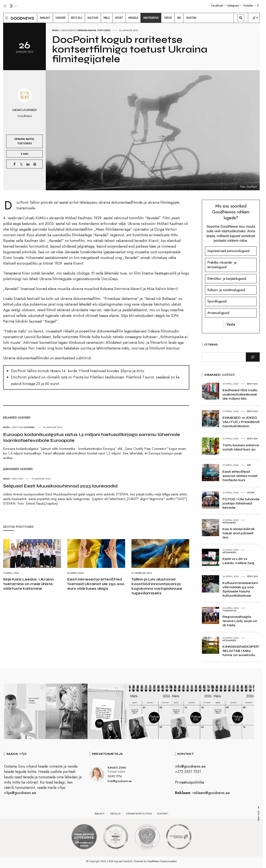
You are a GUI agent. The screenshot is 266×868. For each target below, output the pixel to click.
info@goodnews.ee (190, 767)
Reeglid (115, 814)
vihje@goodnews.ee (20, 793)
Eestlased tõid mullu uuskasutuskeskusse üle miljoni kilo (240, 394)
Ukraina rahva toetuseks (94, 30)
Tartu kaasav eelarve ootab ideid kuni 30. (241, 447)
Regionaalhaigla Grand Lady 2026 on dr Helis (240, 621)
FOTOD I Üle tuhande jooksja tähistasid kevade (241, 503)
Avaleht (100, 814)
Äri (249, 465)
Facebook (217, 5)
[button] (6, 18)
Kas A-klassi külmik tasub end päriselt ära (239, 533)
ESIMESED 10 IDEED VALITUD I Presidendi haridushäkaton (241, 422)
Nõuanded (229, 523)
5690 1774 (115, 777)
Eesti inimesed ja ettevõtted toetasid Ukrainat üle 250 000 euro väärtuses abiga (96, 584)
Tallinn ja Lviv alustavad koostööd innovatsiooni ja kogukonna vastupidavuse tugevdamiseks (157, 586)
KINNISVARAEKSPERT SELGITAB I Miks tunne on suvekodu (242, 651)
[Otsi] (253, 357)
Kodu (55, 30)
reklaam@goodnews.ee (211, 793)
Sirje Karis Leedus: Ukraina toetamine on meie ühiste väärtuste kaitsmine (28, 584)
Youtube (248, 5)
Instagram (233, 5)
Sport (251, 492)
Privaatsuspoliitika (189, 783)
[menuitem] (45, 18)
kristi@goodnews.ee (120, 781)
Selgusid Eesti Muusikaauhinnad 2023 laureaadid (60, 486)
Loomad (29, 427)
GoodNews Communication (162, 862)
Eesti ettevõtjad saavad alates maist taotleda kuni (240, 476)
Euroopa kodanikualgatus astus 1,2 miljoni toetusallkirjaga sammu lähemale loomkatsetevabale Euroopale (92, 437)
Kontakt (163, 814)
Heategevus (69, 30)
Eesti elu (18, 427)
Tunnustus (230, 611)
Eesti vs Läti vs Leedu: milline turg (238, 561)
